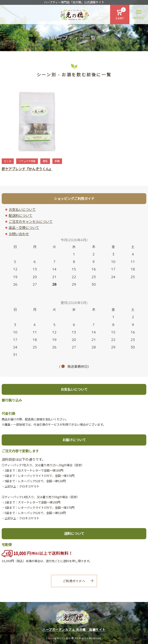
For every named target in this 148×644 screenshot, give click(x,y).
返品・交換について (24, 227)
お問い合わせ (19, 234)
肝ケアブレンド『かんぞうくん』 (27, 169)
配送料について (21, 215)
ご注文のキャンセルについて (31, 221)
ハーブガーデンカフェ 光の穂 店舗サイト (74, 630)
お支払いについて (22, 209)
